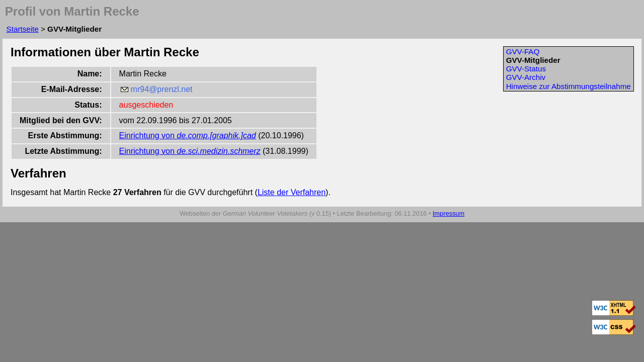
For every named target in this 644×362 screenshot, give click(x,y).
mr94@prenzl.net (162, 89)
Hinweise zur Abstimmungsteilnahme (569, 86)
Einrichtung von (188, 135)
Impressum (449, 213)
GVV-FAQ (523, 52)
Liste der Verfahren (292, 192)
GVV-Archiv (526, 77)
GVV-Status (526, 69)
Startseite (23, 29)
